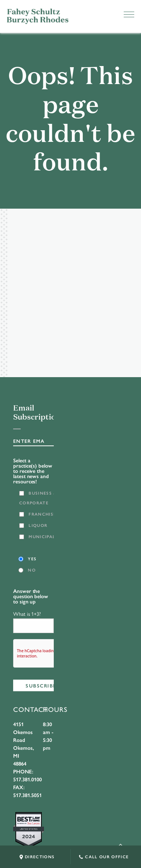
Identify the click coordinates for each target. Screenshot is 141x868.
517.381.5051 (27, 795)
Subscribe (41, 685)
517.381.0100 (27, 779)
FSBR (38, 16)
